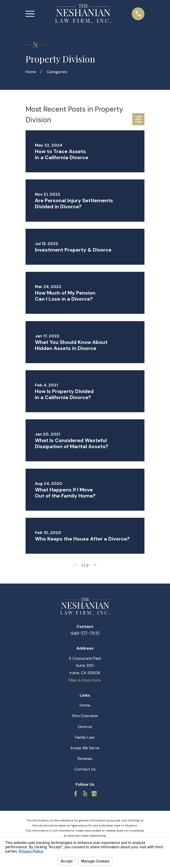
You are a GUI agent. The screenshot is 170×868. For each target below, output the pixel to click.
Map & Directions (85, 680)
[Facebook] (76, 794)
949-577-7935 (85, 632)
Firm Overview (85, 716)
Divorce (85, 727)
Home (85, 705)
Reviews (85, 759)
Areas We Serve (85, 748)
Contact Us (85, 769)
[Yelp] (85, 794)
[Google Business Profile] (94, 794)
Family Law (85, 737)
